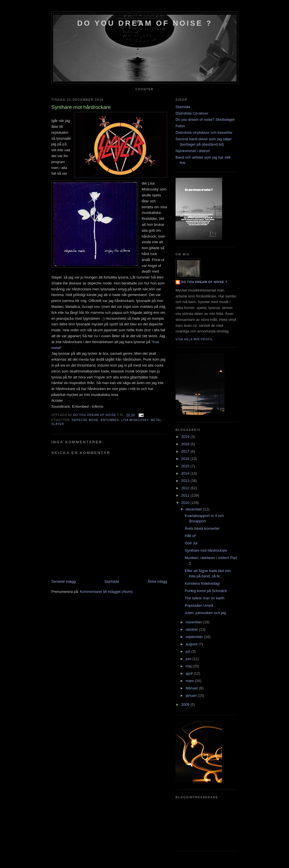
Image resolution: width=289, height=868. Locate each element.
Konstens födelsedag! (202, 583)
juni (189, 659)
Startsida (112, 581)
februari (192, 688)
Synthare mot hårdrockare (206, 550)
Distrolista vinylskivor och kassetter (204, 132)
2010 (186, 503)
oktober (192, 629)
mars (190, 681)
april (190, 673)
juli (189, 651)
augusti (192, 644)
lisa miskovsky (135, 420)
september (195, 637)
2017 (186, 451)
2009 (186, 704)
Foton (180, 126)
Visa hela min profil (194, 339)
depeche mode (85, 420)
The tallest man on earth (204, 598)
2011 (186, 495)
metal (156, 420)
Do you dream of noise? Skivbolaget (205, 120)
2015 (186, 466)
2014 (186, 473)
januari (192, 695)
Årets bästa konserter (202, 528)
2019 (186, 437)
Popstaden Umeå (199, 605)
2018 (186, 444)
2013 (186, 481)
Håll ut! (190, 536)
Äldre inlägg (157, 581)
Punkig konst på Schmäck (206, 591)
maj (189, 666)
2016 (186, 459)
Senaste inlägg (64, 581)
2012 (186, 488)
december (194, 509)
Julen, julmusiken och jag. (206, 613)
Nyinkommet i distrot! (193, 151)
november (194, 622)
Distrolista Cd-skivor (192, 113)
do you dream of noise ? (145, 23)
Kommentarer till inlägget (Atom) (106, 592)
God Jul (191, 543)
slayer (58, 424)
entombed (110, 420)
